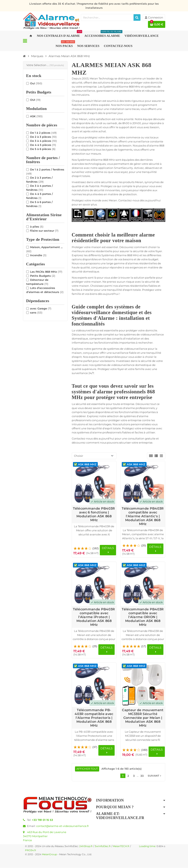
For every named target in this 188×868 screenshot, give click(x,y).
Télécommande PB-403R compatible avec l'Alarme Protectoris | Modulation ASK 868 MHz (94, 718)
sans (36, 312)
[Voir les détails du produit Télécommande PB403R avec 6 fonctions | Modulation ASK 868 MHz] (94, 483)
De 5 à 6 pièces (43, 149)
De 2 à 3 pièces (43, 137)
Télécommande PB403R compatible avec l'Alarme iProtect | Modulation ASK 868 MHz (94, 617)
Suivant (155, 776)
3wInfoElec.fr (103, 846)
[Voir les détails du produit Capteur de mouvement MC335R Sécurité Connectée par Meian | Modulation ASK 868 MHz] (143, 685)
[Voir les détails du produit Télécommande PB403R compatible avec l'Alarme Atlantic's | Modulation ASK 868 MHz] (143, 483)
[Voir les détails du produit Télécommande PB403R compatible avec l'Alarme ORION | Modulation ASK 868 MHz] (143, 584)
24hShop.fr (86, 846)
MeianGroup (49, 855)
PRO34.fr (31, 851)
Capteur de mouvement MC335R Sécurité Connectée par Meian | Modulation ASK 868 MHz (143, 718)
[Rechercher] (137, 17)
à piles (37, 227)
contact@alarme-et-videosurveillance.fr (62, 826)
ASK (36, 116)
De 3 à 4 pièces (43, 141)
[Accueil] (24, 56)
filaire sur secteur (44, 231)
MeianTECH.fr (121, 846)
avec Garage (41, 308)
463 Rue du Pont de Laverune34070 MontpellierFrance (45, 836)
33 (142, 776)
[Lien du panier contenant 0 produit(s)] (157, 24)
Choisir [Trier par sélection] (79, 456)
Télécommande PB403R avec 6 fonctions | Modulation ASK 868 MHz (94, 514)
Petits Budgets (43, 276)
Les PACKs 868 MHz (46, 272)
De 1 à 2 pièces (43, 133)
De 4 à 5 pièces (43, 145)
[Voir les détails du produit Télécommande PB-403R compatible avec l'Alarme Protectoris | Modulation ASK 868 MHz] (94, 685)
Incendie (38, 255)
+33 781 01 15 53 (42, 820)
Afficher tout (87, 769)
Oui (36, 83)
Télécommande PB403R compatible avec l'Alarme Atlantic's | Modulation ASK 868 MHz (143, 516)
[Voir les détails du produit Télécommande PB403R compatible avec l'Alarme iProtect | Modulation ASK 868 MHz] (94, 584)
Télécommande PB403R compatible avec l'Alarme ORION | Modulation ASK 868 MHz (143, 617)
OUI (35, 100)
